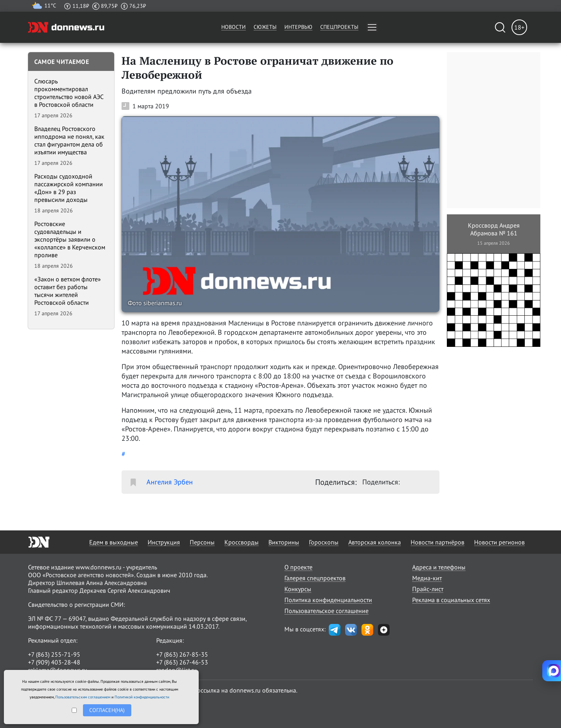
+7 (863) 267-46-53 (182, 662)
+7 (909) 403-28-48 (54, 662)
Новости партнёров (438, 542)
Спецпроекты (339, 27)
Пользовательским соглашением (83, 697)
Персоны (202, 542)
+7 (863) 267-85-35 (182, 654)
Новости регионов (499, 542)
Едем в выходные (114, 542)
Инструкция (164, 542)
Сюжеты (265, 27)
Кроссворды (242, 542)
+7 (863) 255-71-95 (54, 654)
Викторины (284, 542)
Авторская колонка (375, 542)
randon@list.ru (176, 670)
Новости (234, 27)
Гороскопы (324, 542)
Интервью (298, 27)
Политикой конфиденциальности (142, 697)
